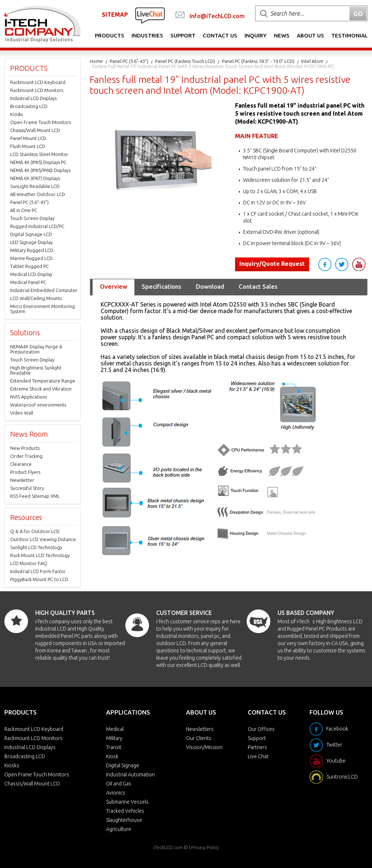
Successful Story (27, 488)
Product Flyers (25, 472)
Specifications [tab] (161, 286)
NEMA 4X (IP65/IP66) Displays (40, 170)
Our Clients (199, 738)
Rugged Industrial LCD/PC (37, 226)
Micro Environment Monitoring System (43, 309)
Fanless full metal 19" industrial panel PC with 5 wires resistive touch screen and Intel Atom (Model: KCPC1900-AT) (213, 66)
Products (110, 35)
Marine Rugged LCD (31, 258)
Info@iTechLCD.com (217, 16)
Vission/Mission (204, 747)
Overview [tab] (114, 286)
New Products (25, 448)
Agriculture (119, 829)
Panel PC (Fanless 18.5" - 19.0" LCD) (258, 61)
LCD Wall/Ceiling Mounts (36, 298)
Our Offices (261, 729)
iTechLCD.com (168, 847)
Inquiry (256, 35)
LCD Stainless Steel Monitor (39, 154)
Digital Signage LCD (31, 234)
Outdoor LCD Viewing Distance (43, 539)
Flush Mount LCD (28, 146)
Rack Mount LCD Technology (40, 555)
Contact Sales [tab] (258, 286)
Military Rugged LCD (32, 250)
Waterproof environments (38, 405)
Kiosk (112, 756)
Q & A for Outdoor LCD (35, 531)
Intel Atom (312, 61)
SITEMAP (115, 15)
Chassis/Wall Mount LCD (35, 130)
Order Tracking (26, 456)
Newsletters (200, 729)
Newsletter (22, 480)
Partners (257, 747)
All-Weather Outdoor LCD (38, 194)
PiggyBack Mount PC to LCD (39, 579)
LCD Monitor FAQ (29, 563)
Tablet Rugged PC (29, 266)
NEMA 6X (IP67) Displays (35, 178)
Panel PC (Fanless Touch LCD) (185, 61)
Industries (147, 35)
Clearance (21, 464)
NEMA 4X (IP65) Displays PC (38, 162)
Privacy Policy (205, 847)
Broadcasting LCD (29, 106)
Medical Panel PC (28, 282)
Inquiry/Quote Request (272, 264)
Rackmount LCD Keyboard (38, 82)
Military (114, 738)
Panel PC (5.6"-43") (129, 61)
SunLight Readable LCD (35, 186)
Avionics (116, 793)
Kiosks (17, 114)
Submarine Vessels (127, 802)
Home (96, 61)
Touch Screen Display (32, 218)
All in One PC (24, 210)
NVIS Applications (29, 397)
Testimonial (349, 35)
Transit (114, 747)
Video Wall (22, 413)
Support (183, 35)
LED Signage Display (31, 242)
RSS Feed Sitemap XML (35, 496)
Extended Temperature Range (43, 381)
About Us (310, 35)
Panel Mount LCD (28, 138)
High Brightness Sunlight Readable (36, 370)
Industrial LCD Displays (33, 98)
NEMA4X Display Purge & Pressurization (36, 349)
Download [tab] (210, 286)
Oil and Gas (119, 784)
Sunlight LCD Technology (36, 547)
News (282, 35)
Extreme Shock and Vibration (41, 389)
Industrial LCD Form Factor (38, 571)
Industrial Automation (130, 775)
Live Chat (258, 756)
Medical (115, 729)
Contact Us (220, 35)
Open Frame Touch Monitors (41, 122)
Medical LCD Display (31, 274)
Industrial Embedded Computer (44, 290)
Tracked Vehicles (125, 811)
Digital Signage (123, 765)
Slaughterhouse (124, 820)
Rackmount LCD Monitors (37, 90)
